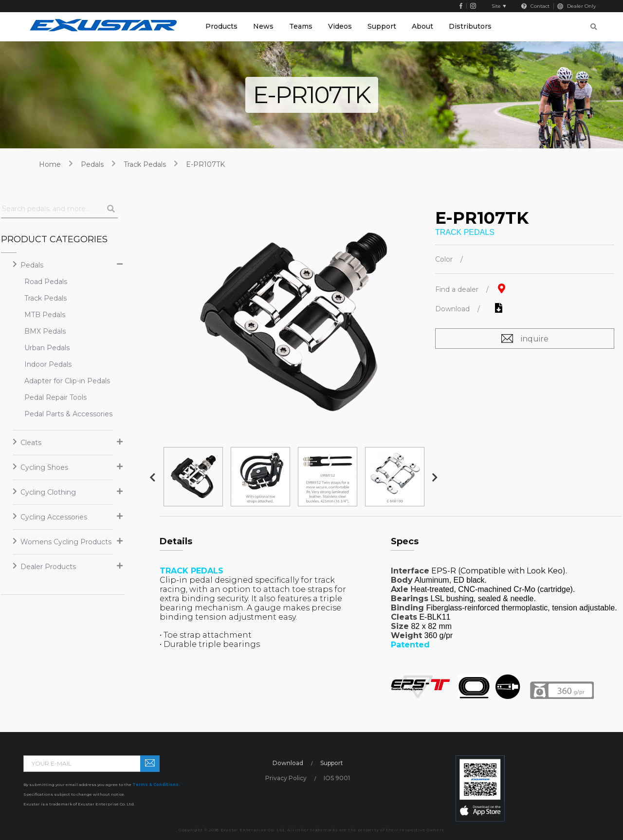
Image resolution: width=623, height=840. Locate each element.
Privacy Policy (286, 778)
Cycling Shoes (44, 467)
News (263, 26)
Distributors (470, 26)
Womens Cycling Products (66, 542)
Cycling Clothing (48, 492)
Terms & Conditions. (156, 785)
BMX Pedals (45, 331)
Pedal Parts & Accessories (59, 414)
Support (382, 26)
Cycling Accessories (54, 517)
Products (221, 26)
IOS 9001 (337, 778)
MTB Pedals (45, 315)
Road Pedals (46, 282)
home (50, 164)
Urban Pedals (47, 348)
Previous (152, 478)
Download (288, 763)
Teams (301, 26)
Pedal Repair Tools (55, 397)
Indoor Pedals (48, 364)
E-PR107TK (205, 164)
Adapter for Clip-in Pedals (59, 381)
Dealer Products (48, 567)
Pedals (92, 164)
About (422, 26)
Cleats (31, 443)
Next (435, 478)
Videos (340, 26)
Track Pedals (145, 164)
